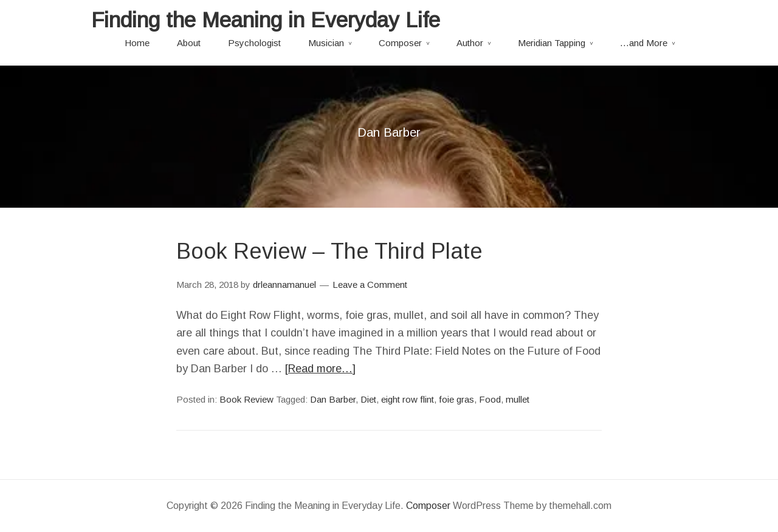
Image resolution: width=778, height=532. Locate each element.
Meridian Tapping (552, 43)
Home (137, 43)
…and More (644, 43)
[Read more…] (320, 369)
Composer (400, 43)
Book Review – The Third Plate (329, 251)
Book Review (246, 399)
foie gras (456, 399)
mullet (518, 399)
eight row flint (408, 399)
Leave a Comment (370, 285)
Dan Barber (333, 399)
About (189, 43)
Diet (368, 399)
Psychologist (254, 43)
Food (490, 399)
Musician (326, 43)
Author (470, 43)
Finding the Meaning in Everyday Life (266, 20)
